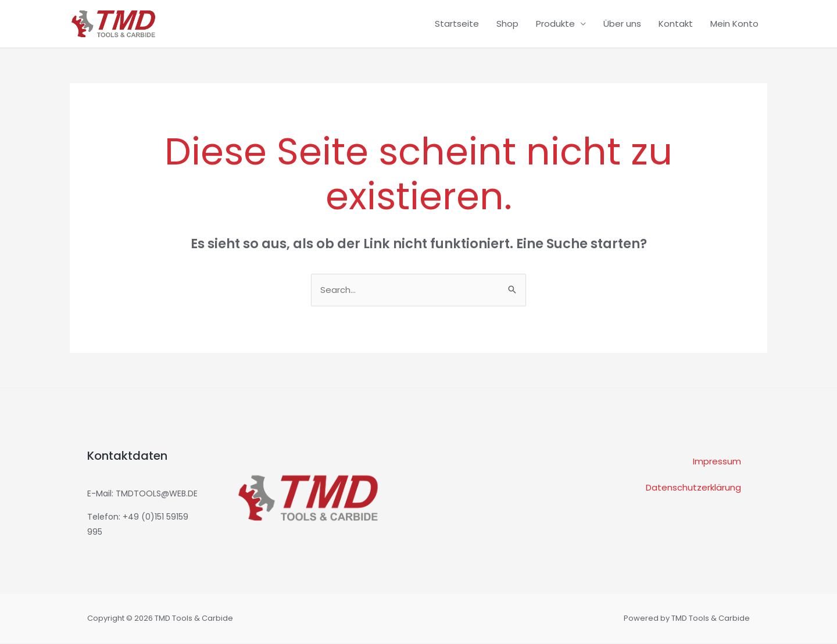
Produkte (555, 24)
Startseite (457, 24)
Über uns (622, 24)
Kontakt (676, 24)
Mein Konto (734, 24)
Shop (507, 24)
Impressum (717, 463)
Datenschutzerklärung (693, 489)
